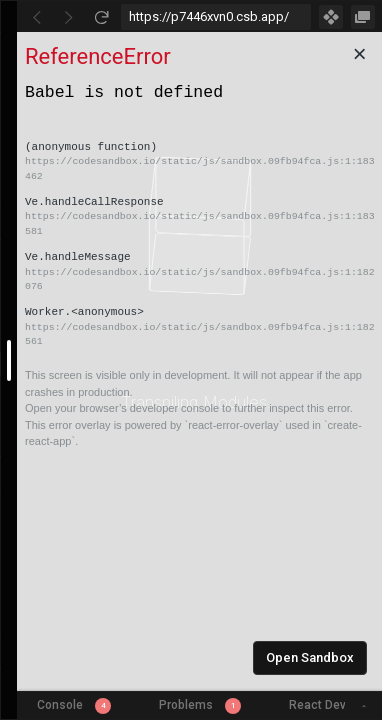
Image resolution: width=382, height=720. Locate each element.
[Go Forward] (69, 17)
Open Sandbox (310, 657)
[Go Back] (37, 17)
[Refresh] (101, 17)
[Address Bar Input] (216, 17)
